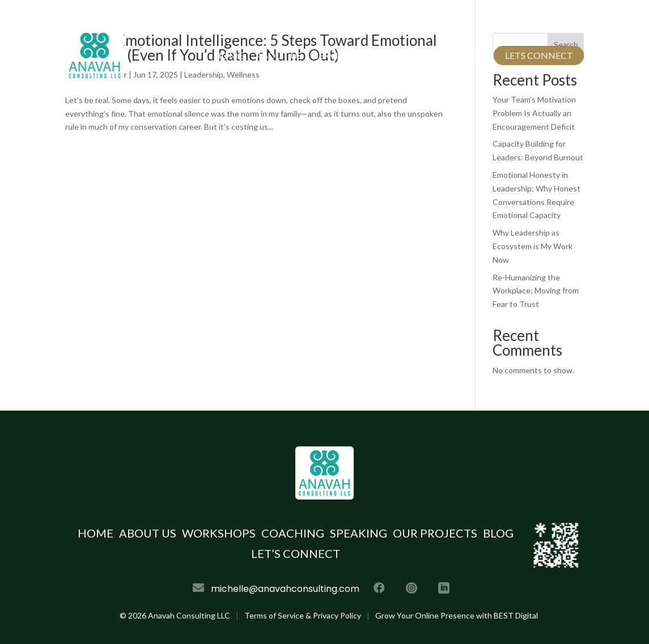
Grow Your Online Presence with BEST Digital (457, 615)
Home (229, 55)
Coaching (293, 533)
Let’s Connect (296, 553)
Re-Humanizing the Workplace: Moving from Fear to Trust (536, 291)
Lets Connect (539, 55)
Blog (469, 55)
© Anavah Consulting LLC (175, 615)
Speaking (359, 533)
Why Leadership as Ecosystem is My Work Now (533, 246)
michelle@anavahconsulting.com (293, 20)
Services (334, 55)
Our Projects (411, 55)
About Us (279, 55)
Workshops (219, 533)
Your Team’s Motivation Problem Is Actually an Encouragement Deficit (534, 113)
